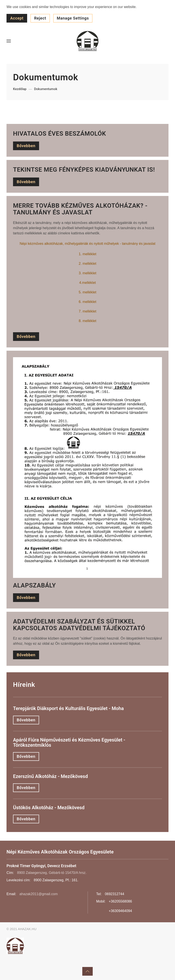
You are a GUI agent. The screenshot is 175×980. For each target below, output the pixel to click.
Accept (17, 18)
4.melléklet (87, 283)
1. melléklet (88, 254)
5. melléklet (88, 292)
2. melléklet (88, 264)
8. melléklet (88, 321)
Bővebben (26, 146)
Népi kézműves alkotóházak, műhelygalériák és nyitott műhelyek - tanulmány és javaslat (87, 244)
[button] (9, 41)
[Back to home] (87, 41)
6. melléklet (88, 302)
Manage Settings (73, 18)
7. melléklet (88, 311)
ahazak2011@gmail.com (38, 894)
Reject (40, 18)
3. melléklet (88, 273)
